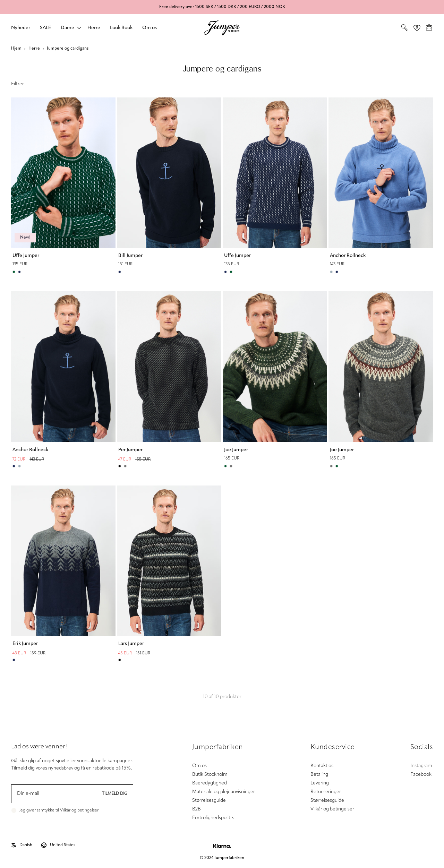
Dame (67, 28)
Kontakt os (322, 766)
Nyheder (21, 28)
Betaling (319, 775)
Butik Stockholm (210, 775)
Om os (150, 28)
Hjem (16, 49)
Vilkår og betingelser (79, 810)
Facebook (421, 775)
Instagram (421, 766)
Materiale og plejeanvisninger (224, 792)
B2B (197, 809)
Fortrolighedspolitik (213, 818)
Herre (94, 28)
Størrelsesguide (209, 801)
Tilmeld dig (115, 794)
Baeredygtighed (210, 783)
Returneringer (326, 792)
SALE (45, 28)
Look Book (121, 28)
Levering (320, 783)
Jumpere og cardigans (68, 49)
